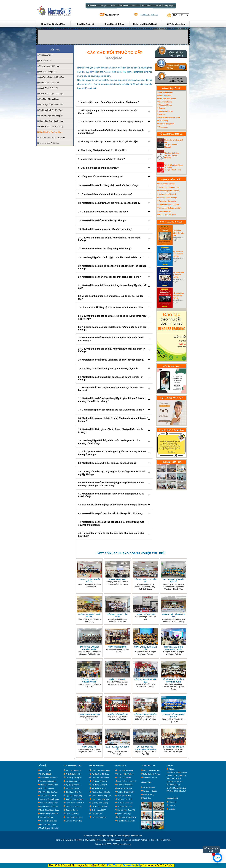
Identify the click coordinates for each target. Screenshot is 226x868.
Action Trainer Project (151, 770)
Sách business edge (125, 770)
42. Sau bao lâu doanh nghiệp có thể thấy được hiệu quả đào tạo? (114, 505)
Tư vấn (112, 6)
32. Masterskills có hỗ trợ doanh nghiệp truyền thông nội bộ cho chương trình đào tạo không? (114, 400)
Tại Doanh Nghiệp (150, 791)
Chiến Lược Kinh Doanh (101, 770)
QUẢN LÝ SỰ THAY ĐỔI (145, 614)
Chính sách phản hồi (48, 88)
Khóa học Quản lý (85, 24)
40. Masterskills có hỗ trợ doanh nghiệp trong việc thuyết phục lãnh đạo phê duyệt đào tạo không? (114, 484)
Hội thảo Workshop (175, 24)
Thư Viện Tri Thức (124, 796)
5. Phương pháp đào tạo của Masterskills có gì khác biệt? (114, 141)
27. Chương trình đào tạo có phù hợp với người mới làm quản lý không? (114, 350)
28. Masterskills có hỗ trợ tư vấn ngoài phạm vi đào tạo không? (114, 360)
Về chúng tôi (45, 770)
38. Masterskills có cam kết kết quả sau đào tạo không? (114, 463)
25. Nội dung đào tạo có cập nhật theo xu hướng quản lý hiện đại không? (114, 328)
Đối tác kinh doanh (48, 824)
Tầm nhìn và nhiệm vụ (49, 66)
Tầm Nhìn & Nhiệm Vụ (49, 778)
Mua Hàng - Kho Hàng (74, 799)
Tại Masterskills (149, 787)
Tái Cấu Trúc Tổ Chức (100, 774)
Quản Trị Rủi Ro (72, 814)
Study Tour (147, 798)
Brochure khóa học (125, 785)
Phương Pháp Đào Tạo (49, 785)
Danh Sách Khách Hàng (49, 810)
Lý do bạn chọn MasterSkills (52, 105)
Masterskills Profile (125, 788)
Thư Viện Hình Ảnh (125, 799)
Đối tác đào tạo (47, 817)
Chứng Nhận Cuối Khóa (49, 799)
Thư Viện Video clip (125, 803)
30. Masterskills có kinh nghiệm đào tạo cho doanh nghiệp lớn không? (114, 378)
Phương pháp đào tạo (49, 83)
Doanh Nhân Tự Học (125, 774)
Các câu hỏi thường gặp (50, 132)
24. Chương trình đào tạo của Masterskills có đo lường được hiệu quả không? (114, 317)
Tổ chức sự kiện (47, 788)
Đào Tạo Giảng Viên (74, 770)
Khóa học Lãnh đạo (114, 24)
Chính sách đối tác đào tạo (52, 127)
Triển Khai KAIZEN (99, 817)
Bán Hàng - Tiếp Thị (74, 792)
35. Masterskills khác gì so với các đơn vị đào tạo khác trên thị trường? (114, 431)
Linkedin (172, 805)
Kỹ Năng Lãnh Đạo (73, 785)
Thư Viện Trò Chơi (124, 806)
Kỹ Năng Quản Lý (73, 781)
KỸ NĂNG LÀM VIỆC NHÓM (145, 714)
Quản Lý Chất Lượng (74, 806)
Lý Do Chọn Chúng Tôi (49, 806)
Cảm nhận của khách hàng (51, 121)
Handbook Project (150, 778)
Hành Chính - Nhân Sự (75, 803)
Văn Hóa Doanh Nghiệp (101, 792)
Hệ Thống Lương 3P (100, 785)
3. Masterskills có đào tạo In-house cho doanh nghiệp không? (114, 122)
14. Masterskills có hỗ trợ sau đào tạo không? (114, 220)
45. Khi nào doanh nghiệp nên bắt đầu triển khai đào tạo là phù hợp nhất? (114, 535)
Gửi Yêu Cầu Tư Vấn (48, 796)
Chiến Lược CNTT (99, 810)
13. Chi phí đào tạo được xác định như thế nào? (114, 212)
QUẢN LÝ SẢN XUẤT (117, 679)
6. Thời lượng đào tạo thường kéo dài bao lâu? (114, 150)
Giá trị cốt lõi (45, 61)
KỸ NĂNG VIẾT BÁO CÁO (174, 747)
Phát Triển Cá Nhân (74, 774)
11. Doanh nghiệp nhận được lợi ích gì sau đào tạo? (114, 194)
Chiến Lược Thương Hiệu (101, 796)
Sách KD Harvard (124, 778)
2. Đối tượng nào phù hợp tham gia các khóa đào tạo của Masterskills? (114, 112)
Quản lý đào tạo (124, 814)
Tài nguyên (147, 5)
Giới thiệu (92, 6)
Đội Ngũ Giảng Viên (48, 781)
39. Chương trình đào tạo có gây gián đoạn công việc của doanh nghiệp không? (114, 473)
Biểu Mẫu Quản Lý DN (126, 821)
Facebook (173, 802)
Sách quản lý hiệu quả (127, 781)
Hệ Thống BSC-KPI (99, 781)
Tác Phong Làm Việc (100, 806)
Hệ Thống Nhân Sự (99, 788)
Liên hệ (158, 6)
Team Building (149, 795)
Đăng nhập (168, 6)
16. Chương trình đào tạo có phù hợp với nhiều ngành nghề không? (114, 239)
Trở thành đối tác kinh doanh (52, 138)
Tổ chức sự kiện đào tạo (51, 110)
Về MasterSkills (46, 55)
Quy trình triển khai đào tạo (52, 77)
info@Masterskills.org (149, 15)
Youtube (172, 809)
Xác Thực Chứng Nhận (49, 99)
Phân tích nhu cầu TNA (127, 817)
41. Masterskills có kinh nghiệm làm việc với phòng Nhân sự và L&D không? (114, 495)
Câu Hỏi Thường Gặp (48, 821)
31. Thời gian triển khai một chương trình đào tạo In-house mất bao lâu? (114, 389)
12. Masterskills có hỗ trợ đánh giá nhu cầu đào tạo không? (114, 203)
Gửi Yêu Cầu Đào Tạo (49, 792)
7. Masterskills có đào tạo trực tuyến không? (114, 159)
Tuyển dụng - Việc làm (49, 143)
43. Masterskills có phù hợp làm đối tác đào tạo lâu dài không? (114, 513)
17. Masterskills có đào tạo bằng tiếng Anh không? (114, 249)
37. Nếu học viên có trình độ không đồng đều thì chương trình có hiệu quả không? (114, 453)
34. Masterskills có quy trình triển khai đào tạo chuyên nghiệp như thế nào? (114, 420)
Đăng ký (135, 5)
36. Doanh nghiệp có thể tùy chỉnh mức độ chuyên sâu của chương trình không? (114, 442)
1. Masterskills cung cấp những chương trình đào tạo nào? (114, 102)
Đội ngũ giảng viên (48, 72)
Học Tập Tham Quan (74, 817)
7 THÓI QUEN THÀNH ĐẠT (89, 714)
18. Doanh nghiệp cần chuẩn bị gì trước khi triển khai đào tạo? (114, 257)
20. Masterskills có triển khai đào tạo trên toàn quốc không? (114, 277)
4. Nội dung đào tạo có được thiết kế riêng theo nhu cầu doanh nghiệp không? (114, 132)
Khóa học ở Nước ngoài (145, 24)
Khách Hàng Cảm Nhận (49, 814)
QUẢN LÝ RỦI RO (89, 747)
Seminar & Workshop (74, 821)
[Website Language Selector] (180, 15)
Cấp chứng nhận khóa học (51, 94)
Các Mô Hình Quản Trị (126, 810)
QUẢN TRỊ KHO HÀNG (117, 647)
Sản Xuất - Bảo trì (73, 788)
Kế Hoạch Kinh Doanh (100, 778)
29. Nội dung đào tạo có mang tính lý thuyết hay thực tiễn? (114, 368)
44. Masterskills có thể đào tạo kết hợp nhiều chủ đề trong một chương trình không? (114, 523)
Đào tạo (103, 6)
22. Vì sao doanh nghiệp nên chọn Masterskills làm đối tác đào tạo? (114, 297)
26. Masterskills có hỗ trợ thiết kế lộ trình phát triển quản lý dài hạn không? (114, 339)
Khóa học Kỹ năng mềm (53, 24)
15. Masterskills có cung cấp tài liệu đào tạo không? (114, 229)
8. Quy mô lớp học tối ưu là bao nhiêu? (114, 168)
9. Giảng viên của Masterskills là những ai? (114, 176)
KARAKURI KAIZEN (117, 579)
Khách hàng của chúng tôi (51, 116)
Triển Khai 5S (97, 814)
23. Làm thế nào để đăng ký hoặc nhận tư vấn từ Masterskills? (114, 307)
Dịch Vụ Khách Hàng (74, 796)
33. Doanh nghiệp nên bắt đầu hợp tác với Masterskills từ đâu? (114, 410)
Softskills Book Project (152, 774)
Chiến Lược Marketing (100, 799)
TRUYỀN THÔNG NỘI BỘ (117, 714)
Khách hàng (123, 5)
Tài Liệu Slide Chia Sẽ (126, 792)
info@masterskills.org (177, 788)
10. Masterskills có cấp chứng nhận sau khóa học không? (114, 185)
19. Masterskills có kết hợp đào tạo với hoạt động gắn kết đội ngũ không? (114, 267)
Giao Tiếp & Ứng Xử (74, 778)
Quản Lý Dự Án (72, 810)
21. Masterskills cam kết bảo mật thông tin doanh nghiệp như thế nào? (114, 287)
